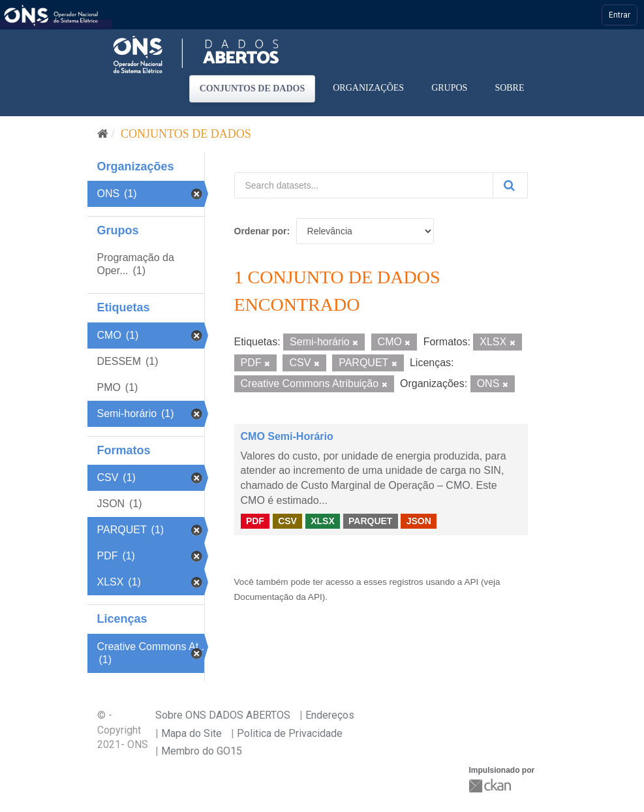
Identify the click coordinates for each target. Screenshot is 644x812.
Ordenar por (261, 231)
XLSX (323, 521)
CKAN (491, 786)
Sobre (509, 88)
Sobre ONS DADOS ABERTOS (223, 715)
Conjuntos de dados (253, 88)
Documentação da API (278, 597)
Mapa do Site (192, 733)
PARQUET (370, 521)
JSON (419, 521)
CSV (287, 521)
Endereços (330, 715)
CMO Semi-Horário (287, 436)
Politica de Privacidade (290, 733)
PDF (255, 521)
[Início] (103, 134)
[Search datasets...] (364, 185)
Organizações (368, 88)
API (471, 582)
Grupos (449, 88)
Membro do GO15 (202, 751)
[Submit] (510, 185)
